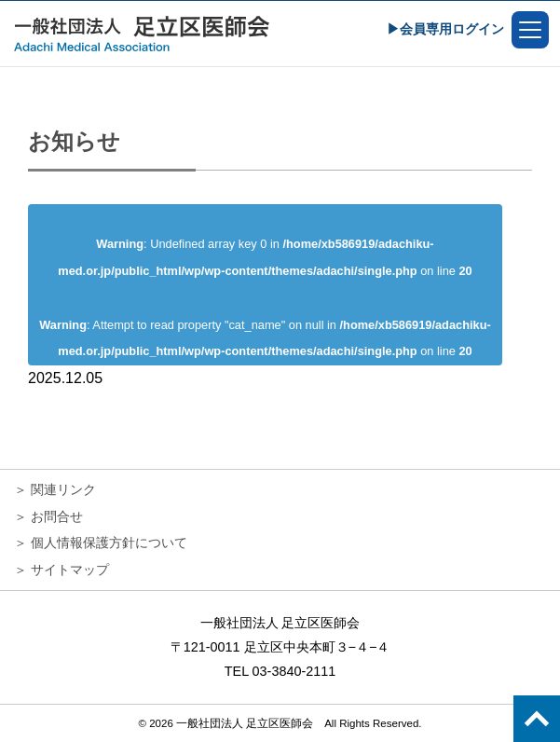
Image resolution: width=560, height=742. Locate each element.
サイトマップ (70, 570)
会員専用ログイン (452, 29)
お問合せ (57, 516)
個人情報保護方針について (109, 543)
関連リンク (63, 489)
